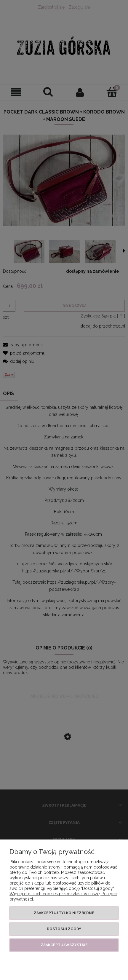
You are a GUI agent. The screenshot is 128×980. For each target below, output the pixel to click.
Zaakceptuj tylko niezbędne (64, 913)
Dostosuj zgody (64, 929)
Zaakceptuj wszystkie (64, 945)
